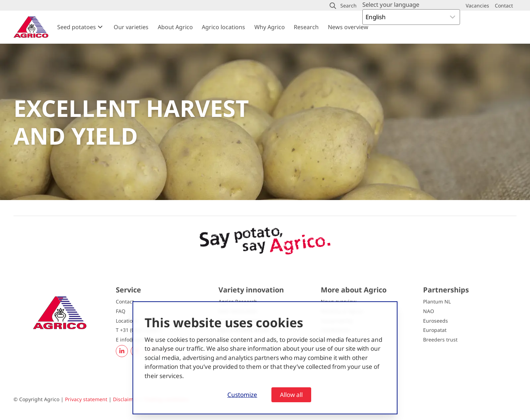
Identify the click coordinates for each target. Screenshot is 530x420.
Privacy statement (86, 399)
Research (306, 27)
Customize (242, 395)
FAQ (121, 311)
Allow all (291, 395)
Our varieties (131, 27)
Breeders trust (440, 340)
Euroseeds (436, 321)
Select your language (391, 4)
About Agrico (175, 27)
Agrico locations (223, 27)
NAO (429, 311)
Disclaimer (126, 399)
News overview (348, 27)
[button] (343, 6)
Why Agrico (270, 27)
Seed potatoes (77, 27)
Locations (127, 321)
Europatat (435, 330)
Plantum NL (437, 301)
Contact (125, 301)
